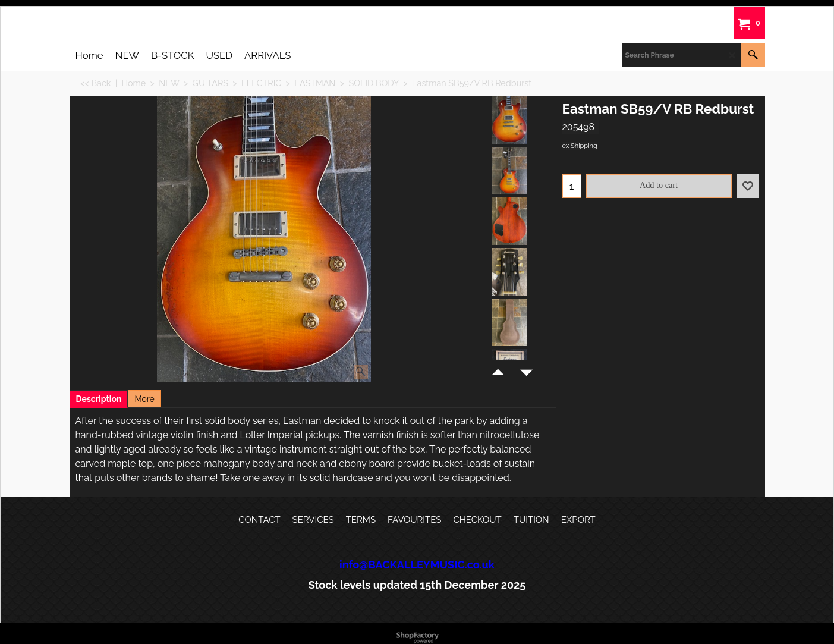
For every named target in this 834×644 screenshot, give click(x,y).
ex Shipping (580, 146)
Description (99, 399)
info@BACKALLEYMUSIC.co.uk (417, 565)
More (144, 399)
